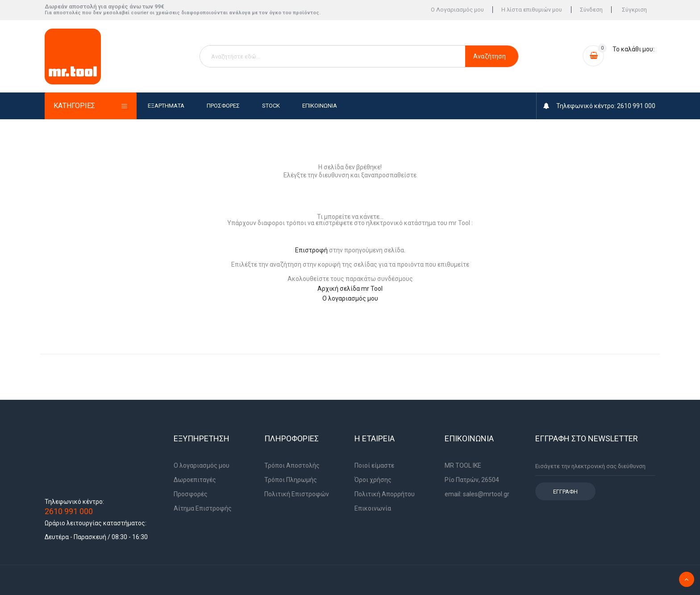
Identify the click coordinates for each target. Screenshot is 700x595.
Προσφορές (223, 106)
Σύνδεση (590, 10)
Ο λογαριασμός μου (350, 298)
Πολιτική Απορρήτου (385, 494)
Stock (271, 106)
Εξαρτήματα (166, 106)
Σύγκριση (634, 10)
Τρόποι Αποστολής (292, 465)
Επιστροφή (311, 250)
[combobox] (333, 56)
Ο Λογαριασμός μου (455, 10)
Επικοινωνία (320, 106)
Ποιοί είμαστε (374, 465)
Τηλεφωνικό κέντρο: (74, 501)
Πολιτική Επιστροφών (297, 494)
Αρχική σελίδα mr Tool (350, 289)
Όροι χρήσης (373, 480)
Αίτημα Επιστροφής (203, 508)
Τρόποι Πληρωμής (291, 480)
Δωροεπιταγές (195, 480)
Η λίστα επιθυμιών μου (530, 10)
